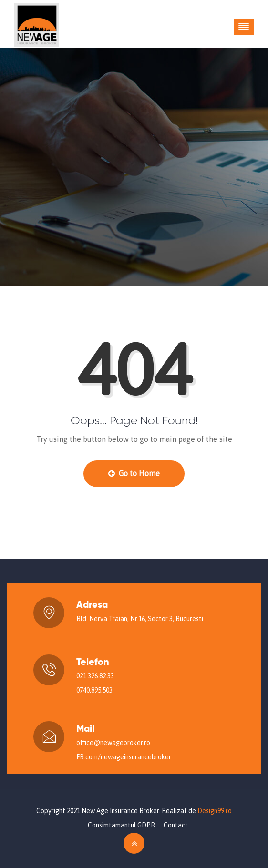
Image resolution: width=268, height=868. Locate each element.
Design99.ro (215, 811)
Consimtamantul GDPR (121, 825)
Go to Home (134, 473)
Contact (176, 825)
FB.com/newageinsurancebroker (124, 757)
